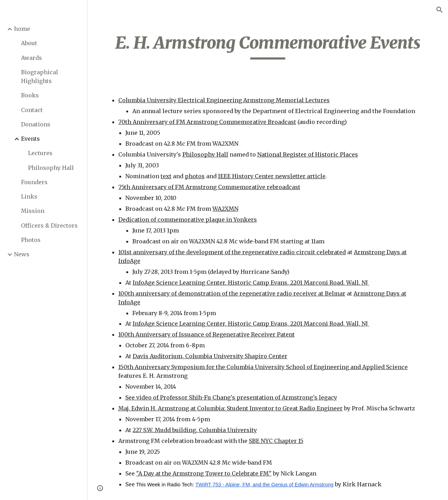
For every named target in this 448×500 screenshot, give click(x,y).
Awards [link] (31, 58)
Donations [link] (36, 124)
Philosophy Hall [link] (51, 168)
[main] (268, 46)
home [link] (22, 29)
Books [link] (30, 95)
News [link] (22, 254)
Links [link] (29, 196)
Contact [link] (32, 110)
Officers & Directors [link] (49, 225)
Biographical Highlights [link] (40, 77)
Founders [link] (34, 182)
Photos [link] (31, 240)
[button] (440, 10)
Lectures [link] (40, 153)
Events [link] (30, 139)
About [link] (29, 43)
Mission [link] (33, 211)
